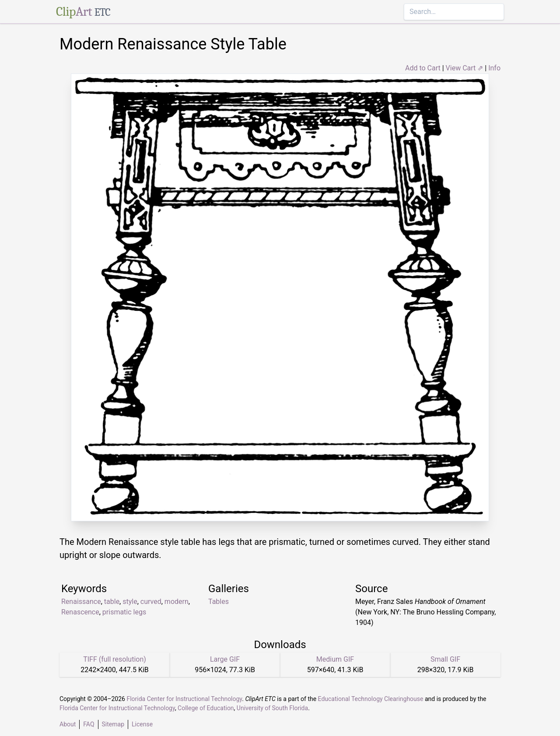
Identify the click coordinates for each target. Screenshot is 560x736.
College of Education (206, 708)
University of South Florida (272, 708)
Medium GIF (335, 659)
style (130, 602)
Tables (219, 602)
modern (177, 602)
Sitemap (113, 724)
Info (494, 68)
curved (151, 602)
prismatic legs (124, 612)
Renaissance (81, 602)
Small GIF (445, 659)
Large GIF (225, 659)
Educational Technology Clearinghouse (371, 699)
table (112, 602)
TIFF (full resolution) (115, 659)
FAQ (89, 724)
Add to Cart (423, 68)
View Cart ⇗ (465, 68)
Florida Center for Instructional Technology (184, 699)
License (142, 724)
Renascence (80, 612)
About (68, 724)
